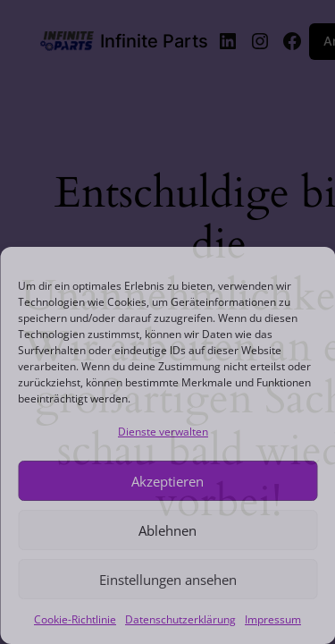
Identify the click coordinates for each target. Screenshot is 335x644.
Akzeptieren (167, 481)
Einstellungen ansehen (168, 580)
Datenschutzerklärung (180, 619)
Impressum (273, 619)
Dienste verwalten (163, 432)
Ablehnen (167, 530)
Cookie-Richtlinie (75, 619)
